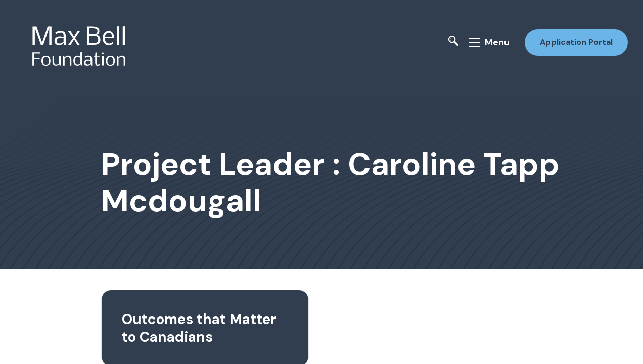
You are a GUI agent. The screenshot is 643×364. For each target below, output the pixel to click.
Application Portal (576, 42)
